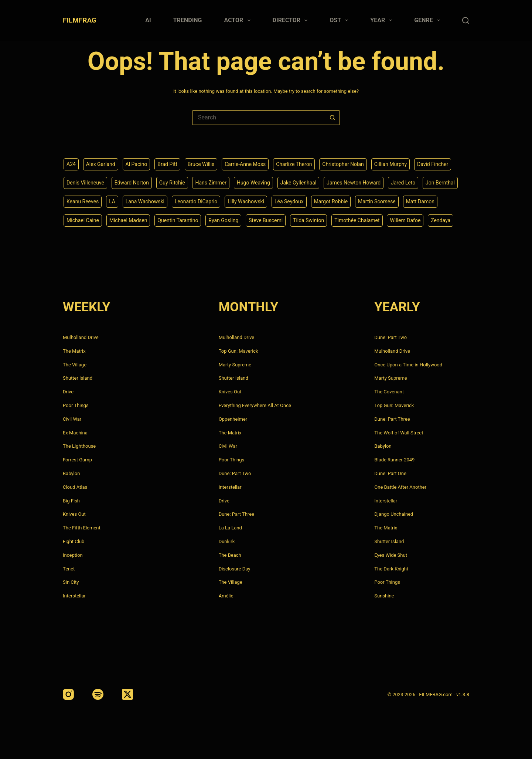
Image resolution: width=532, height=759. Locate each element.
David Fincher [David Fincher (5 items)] (433, 164)
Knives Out (74, 514)
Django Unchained (394, 514)
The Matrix (74, 351)
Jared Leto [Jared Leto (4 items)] (403, 183)
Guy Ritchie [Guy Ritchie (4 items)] (172, 183)
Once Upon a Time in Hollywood (408, 365)
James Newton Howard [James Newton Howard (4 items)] (354, 183)
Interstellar (74, 596)
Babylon (71, 473)
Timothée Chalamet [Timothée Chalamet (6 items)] (357, 220)
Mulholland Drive (81, 337)
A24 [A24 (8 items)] (71, 164)
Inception (73, 555)
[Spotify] (98, 694)
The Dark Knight (391, 569)
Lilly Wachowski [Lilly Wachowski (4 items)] (246, 201)
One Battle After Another (400, 487)
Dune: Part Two (235, 473)
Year (383, 20)
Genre (429, 20)
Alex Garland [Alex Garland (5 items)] (101, 164)
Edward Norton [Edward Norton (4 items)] (132, 183)
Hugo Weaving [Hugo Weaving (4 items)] (253, 183)
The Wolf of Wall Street (399, 433)
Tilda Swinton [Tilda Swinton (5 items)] (308, 220)
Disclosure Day (235, 569)
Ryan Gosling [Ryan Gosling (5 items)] (223, 220)
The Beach (230, 555)
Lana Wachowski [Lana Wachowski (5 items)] (145, 201)
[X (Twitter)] (127, 694)
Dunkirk (227, 541)
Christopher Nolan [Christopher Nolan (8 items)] (343, 164)
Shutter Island (78, 378)
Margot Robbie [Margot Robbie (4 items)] (331, 201)
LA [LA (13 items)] (112, 201)
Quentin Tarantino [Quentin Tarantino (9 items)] (178, 220)
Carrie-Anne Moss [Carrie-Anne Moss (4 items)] (245, 164)
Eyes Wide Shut (391, 555)
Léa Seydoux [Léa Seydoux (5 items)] (289, 201)
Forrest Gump (77, 460)
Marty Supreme (235, 365)
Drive (68, 392)
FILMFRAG (80, 20)
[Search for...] (259, 118)
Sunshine (384, 596)
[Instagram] (68, 694)
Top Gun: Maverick (238, 351)
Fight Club (74, 541)
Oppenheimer (233, 419)
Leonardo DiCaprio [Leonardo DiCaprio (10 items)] (196, 201)
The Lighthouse (79, 446)
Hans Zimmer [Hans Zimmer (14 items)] (211, 183)
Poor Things (76, 405)
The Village (75, 365)
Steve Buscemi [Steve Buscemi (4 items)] (266, 220)
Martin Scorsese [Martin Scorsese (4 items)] (377, 201)
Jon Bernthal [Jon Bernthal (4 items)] (440, 183)
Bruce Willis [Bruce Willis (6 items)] (201, 164)
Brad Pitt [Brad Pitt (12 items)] (167, 164)
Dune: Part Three (236, 514)
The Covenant (389, 392)
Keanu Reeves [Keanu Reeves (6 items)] (83, 201)
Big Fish (71, 501)
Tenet (69, 569)
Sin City (71, 582)
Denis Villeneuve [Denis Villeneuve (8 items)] (85, 183)
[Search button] (332, 118)
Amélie (226, 596)
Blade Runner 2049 (394, 460)
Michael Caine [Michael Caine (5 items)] (83, 220)
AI (148, 20)
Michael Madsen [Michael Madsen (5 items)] (128, 220)
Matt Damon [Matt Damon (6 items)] (420, 201)
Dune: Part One (390, 473)
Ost (340, 20)
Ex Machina (75, 433)
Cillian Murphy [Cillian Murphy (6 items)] (391, 164)
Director (292, 20)
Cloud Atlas (75, 487)
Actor (239, 20)
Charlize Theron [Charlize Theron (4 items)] (294, 164)
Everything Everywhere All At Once (255, 405)
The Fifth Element (82, 528)
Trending (188, 20)
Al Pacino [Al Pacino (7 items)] (137, 164)
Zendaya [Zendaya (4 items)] (441, 220)
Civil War (72, 419)
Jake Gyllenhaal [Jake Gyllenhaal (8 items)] (299, 183)
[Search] (466, 21)
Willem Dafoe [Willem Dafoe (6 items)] (405, 220)
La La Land (230, 528)
